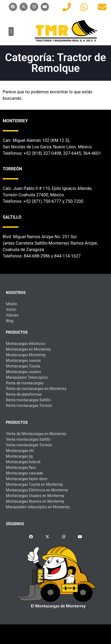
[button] (11, 32)
